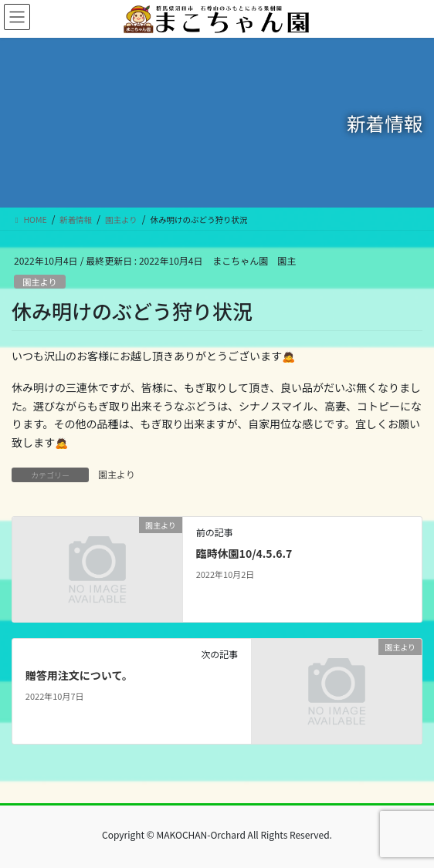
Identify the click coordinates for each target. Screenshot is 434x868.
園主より (40, 282)
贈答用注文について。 (79, 675)
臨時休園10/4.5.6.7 (244, 553)
